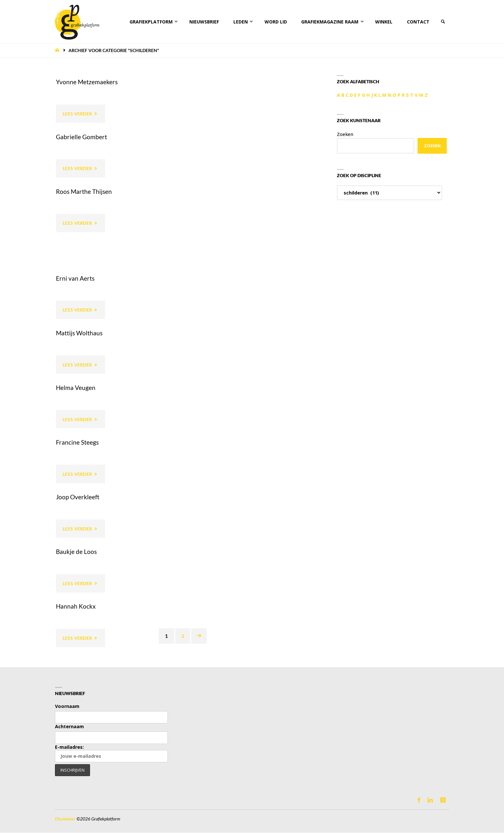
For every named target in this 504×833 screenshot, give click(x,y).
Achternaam (69, 727)
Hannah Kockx (76, 607)
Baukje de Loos (76, 552)
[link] (442, 22)
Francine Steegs (77, 443)
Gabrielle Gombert (81, 137)
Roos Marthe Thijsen (84, 191)
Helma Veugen (76, 388)
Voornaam (67, 706)
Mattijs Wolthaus (79, 333)
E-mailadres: (111, 754)
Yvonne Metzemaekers (87, 82)
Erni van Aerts (75, 278)
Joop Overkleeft (78, 497)
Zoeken (345, 134)
